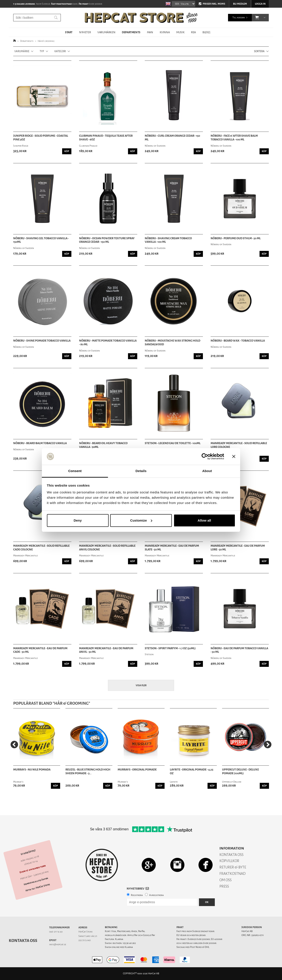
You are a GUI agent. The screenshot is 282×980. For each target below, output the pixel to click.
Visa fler (141, 685)
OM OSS (225, 880)
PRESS (224, 886)
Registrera (137, 895)
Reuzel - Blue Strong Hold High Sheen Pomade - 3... (88, 771)
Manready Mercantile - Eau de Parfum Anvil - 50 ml (106, 650)
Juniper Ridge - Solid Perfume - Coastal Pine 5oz (41, 138)
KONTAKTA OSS (231, 855)
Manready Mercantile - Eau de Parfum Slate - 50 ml (172, 548)
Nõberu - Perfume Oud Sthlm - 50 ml (236, 238)
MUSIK (180, 32)
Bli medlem (240, 4)
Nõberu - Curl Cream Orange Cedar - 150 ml (172, 138)
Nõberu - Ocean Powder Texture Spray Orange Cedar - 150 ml (107, 240)
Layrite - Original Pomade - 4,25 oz (192, 771)
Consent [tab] (75, 471)
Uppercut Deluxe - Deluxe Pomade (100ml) (240, 771)
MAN (150, 32)
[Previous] (14, 745)
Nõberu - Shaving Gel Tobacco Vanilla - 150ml (41, 240)
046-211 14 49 (56, 932)
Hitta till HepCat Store (38, 888)
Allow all (204, 520)
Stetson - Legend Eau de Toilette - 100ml (173, 443)
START (69, 32)
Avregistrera (156, 895)
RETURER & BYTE (233, 867)
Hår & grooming (46, 41)
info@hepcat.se (58, 944)
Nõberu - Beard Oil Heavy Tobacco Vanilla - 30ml (103, 445)
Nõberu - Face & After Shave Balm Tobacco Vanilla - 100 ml (234, 138)
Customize (141, 520)
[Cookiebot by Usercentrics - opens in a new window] (205, 456)
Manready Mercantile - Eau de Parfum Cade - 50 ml (40, 650)
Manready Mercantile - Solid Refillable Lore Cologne (239, 445)
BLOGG (206, 32)
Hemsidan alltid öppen (36, 881)
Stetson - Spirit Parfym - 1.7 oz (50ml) (170, 648)
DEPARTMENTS (131, 32)
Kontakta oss (23, 941)
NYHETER (85, 32)
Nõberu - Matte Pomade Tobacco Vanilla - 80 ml (108, 343)
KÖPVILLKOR (229, 861)
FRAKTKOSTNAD (233, 874)
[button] (257, 18)
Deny (78, 520)
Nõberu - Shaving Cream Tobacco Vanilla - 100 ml (168, 240)
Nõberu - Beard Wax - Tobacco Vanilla (238, 341)
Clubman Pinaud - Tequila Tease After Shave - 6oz (106, 138)
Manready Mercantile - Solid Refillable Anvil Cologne (107, 548)
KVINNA (165, 32)
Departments (27, 41)
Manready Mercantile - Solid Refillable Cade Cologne (41, 548)
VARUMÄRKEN (106, 32)
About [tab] (207, 471)
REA (193, 32)
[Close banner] (234, 456)
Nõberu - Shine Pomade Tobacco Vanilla (42, 341)
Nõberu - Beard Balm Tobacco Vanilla (40, 443)
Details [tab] (141, 471)
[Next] (268, 745)
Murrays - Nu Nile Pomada (32, 770)
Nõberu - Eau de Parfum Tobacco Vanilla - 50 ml (239, 650)
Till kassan (239, 17)
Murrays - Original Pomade (137, 770)
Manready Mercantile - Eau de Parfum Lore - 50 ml (238, 548)
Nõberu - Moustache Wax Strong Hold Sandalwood (173, 343)
